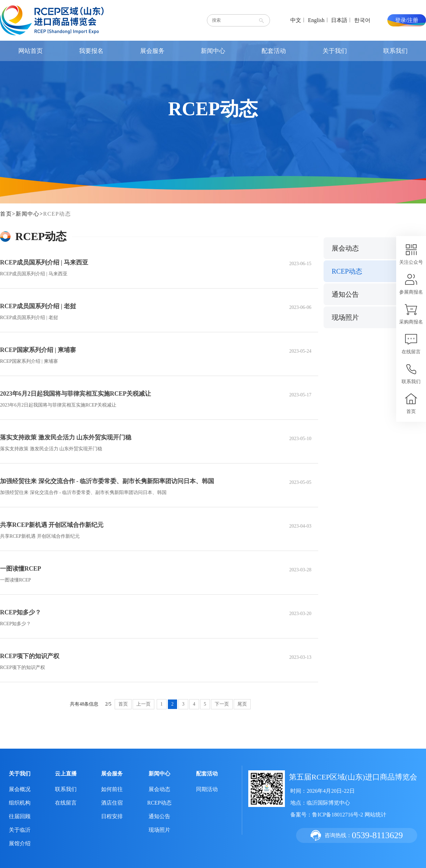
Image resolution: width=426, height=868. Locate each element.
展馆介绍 (20, 843)
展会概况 (20, 789)
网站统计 (375, 815)
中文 (296, 20)
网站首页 (31, 51)
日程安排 (112, 816)
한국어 (362, 20)
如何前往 (112, 789)
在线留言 (66, 803)
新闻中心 (213, 51)
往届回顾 (20, 816)
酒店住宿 (112, 803)
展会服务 (152, 51)
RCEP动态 (57, 214)
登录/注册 (407, 20)
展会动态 (345, 248)
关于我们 (335, 51)
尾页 (242, 704)
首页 (6, 214)
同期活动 (207, 789)
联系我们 (395, 51)
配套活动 (274, 51)
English (316, 20)
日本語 (339, 20)
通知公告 (345, 294)
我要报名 (91, 51)
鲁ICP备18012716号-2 (337, 815)
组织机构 (20, 803)
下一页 (222, 704)
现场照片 (345, 317)
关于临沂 (20, 830)
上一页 (143, 704)
